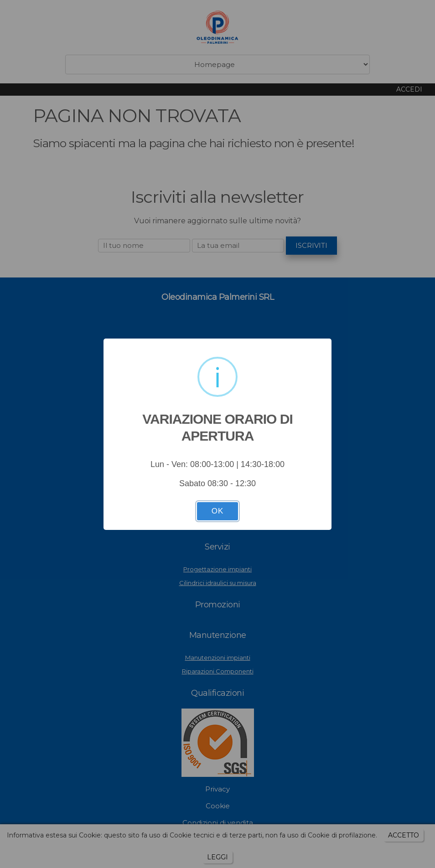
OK (218, 511)
